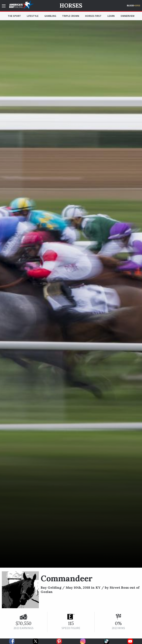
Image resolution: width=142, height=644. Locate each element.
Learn (111, 16)
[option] (71, 294)
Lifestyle (33, 16)
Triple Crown (71, 16)
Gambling (50, 16)
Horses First (93, 16)
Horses (71, 6)
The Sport (14, 16)
